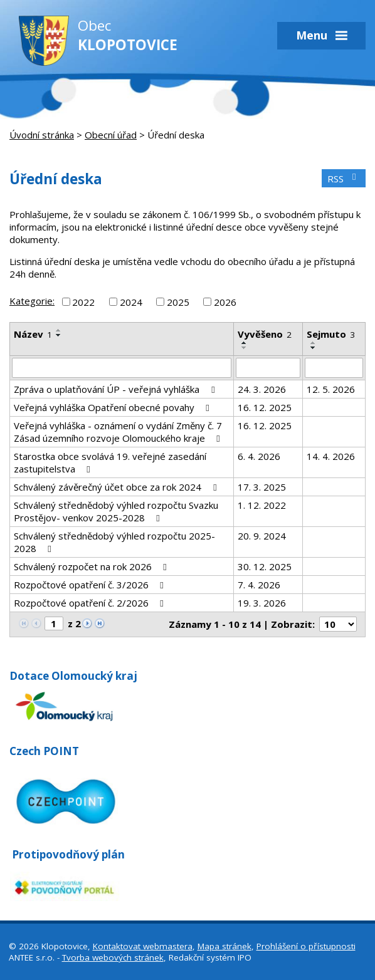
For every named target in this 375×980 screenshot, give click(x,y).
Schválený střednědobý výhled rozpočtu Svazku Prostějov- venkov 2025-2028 (116, 511)
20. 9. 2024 (262, 536)
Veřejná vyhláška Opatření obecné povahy (114, 407)
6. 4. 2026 (259, 456)
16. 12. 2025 (265, 407)
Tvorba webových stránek (113, 957)
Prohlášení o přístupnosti (306, 946)
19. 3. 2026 (262, 603)
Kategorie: (32, 301)
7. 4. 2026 (259, 585)
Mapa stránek (224, 946)
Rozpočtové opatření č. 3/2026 (91, 585)
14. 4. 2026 (331, 456)
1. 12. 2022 (262, 505)
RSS (344, 179)
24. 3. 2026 (262, 389)
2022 (83, 301)
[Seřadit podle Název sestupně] (59, 335)
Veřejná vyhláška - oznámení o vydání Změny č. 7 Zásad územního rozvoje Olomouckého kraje (119, 432)
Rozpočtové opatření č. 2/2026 (91, 603)
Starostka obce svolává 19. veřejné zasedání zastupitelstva (110, 462)
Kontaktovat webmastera (143, 946)
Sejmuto (331, 334)
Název (33, 334)
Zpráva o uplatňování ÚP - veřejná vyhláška (116, 389)
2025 (178, 301)
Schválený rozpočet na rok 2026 (92, 566)
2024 (131, 301)
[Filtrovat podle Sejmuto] (334, 368)
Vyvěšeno (265, 334)
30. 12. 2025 (265, 566)
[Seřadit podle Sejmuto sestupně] (314, 348)
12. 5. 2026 (331, 389)
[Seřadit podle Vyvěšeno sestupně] (245, 348)
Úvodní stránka (42, 135)
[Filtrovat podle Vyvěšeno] (268, 368)
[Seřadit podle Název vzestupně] (59, 330)
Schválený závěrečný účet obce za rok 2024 (117, 487)
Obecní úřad (111, 135)
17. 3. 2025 (262, 487)
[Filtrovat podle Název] (122, 368)
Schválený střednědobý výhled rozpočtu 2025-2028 (114, 542)
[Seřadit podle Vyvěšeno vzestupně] (245, 343)
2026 (225, 301)
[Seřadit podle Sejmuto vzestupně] (314, 343)
